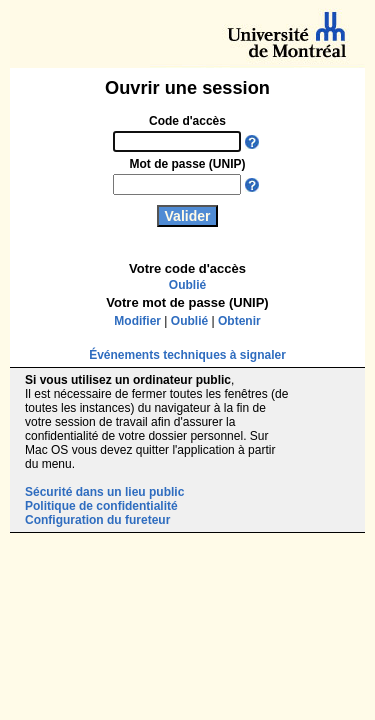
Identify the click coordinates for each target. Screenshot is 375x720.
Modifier (137, 321)
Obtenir (239, 321)
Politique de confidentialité (101, 506)
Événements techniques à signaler (187, 355)
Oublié (187, 285)
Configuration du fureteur (97, 520)
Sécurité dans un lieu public (104, 492)
